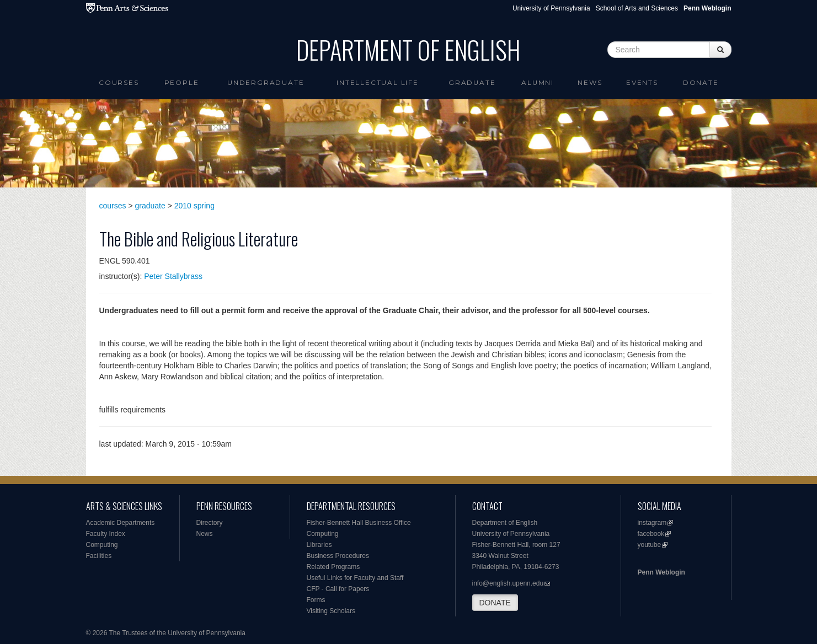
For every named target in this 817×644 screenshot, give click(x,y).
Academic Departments (121, 523)
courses (113, 206)
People (182, 82)
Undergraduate (266, 82)
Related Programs (333, 567)
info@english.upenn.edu (508, 583)
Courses (119, 82)
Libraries (319, 545)
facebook (651, 534)
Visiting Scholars (331, 611)
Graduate (472, 82)
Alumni (538, 82)
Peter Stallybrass (173, 276)
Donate (701, 82)
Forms (316, 600)
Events (642, 82)
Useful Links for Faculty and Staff (355, 578)
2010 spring (194, 206)
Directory (210, 523)
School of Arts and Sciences (637, 8)
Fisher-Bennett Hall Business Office (359, 523)
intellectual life (378, 82)
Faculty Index (106, 534)
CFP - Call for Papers (338, 589)
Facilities (99, 556)
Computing (102, 545)
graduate (150, 206)
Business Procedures (338, 556)
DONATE (495, 603)
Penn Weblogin (661, 572)
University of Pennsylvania (551, 8)
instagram (652, 523)
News (590, 82)
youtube (650, 545)
